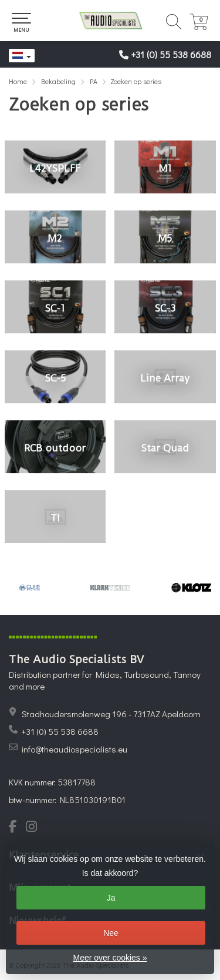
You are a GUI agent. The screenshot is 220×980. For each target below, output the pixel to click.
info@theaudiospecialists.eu (75, 749)
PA (94, 81)
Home (18, 81)
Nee (111, 933)
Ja (111, 898)
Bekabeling (58, 81)
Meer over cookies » (110, 958)
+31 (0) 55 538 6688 (171, 54)
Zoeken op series (136, 81)
